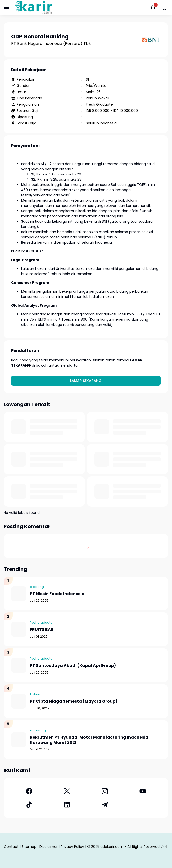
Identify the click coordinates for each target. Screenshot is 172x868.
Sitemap (29, 847)
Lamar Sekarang (86, 381)
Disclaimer (49, 847)
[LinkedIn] (67, 805)
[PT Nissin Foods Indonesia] (19, 594)
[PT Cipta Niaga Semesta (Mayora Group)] (19, 701)
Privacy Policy (72, 847)
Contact (11, 847)
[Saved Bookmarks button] (165, 7)
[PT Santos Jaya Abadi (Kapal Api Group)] (19, 665)
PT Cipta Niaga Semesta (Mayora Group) (74, 702)
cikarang (37, 587)
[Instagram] (105, 791)
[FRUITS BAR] (19, 629)
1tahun (35, 694)
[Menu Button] (7, 7)
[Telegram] (105, 805)
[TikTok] (29, 805)
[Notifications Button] (153, 7)
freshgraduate (41, 622)
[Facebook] (29, 791)
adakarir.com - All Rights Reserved (130, 847)
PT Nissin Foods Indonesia (57, 594)
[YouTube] (143, 791)
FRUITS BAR (42, 630)
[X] (67, 791)
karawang (38, 730)
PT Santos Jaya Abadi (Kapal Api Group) (73, 666)
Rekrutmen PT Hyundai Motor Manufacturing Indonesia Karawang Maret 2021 (89, 740)
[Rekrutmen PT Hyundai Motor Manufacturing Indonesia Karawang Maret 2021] (19, 740)
